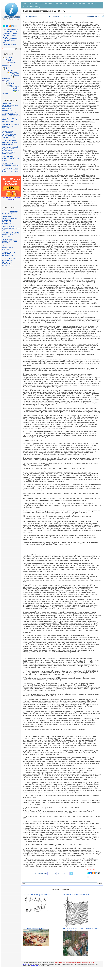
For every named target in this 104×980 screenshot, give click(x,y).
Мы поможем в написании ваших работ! (11, 198)
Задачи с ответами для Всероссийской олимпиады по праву (11, 170)
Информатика (7, 66)
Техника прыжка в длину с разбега (38, 895)
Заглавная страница (11, 30)
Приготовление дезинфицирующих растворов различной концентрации (10, 107)
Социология (10, 82)
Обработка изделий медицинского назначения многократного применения (10, 150)
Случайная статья (10, 33)
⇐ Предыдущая (55, 16)
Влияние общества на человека (10, 213)
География (13, 62)
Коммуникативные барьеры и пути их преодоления (10, 142)
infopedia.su (26, 965)
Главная (25, 3)
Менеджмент (15, 74)
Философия (15, 87)
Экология (5, 93)
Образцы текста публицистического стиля (10, 159)
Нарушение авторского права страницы (65, 962)
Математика (13, 72)
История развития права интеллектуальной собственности (81, 929)
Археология (8, 58)
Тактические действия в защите (76, 895)
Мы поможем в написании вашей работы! (84, 962)
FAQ (5, 42)
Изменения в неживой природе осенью (10, 241)
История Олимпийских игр (34, 929)
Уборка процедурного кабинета (8, 247)
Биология (9, 59)
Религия (7, 80)
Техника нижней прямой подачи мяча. (11, 114)
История (7, 67)
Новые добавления (10, 39)
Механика (16, 75)
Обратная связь (9, 41)
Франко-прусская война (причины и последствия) (10, 120)
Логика (8, 69)
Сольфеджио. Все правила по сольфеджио (9, 254)
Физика (12, 85)
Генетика (10, 61)
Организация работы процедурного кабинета (11, 126)
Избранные (34, 3)
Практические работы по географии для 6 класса (11, 228)
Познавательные (63, 3)
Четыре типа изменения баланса (10, 164)
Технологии (11, 84)
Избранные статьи (10, 32)
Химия (16, 90)
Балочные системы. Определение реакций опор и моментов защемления (10, 262)
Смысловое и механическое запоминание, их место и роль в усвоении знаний (9, 134)
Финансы (16, 88)
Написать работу (9, 44)
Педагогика (6, 79)
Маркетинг (11, 71)
